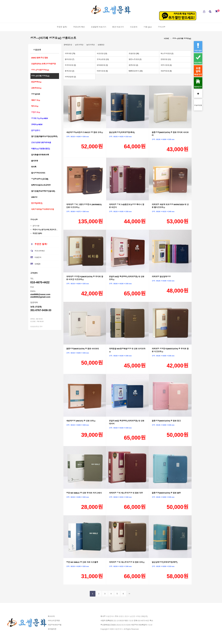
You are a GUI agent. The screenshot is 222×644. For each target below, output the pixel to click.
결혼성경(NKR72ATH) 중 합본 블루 (166, 493)
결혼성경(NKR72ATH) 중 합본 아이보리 (83, 349)
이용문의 (134, 27)
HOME (166, 39)
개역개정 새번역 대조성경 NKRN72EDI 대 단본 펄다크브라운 (170, 206)
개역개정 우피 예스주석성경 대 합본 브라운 (127, 562)
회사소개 (51, 616)
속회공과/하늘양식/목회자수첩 (43, 209)
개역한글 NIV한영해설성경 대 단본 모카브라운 (127, 350)
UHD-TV (34, 197)
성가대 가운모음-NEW (39, 118)
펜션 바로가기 (118, 27)
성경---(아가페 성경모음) (182, 39)
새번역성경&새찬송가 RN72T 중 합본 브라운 (85, 132)
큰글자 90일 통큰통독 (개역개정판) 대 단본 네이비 (127, 422)
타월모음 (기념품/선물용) (40, 149)
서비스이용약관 (54, 621)
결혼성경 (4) (133, 65)
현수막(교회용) (37, 203)
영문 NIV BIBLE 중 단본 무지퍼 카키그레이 (84, 493)
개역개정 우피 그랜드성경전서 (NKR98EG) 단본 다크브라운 (84, 206)
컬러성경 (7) (70, 59)
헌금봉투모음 (36, 82)
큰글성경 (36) (134, 54)
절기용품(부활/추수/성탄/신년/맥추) (44, 136)
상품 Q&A (148, 27)
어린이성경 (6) (102, 71)
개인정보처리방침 (55, 625)
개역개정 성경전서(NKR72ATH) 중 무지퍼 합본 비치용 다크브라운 (85, 278)
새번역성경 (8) (166, 71)
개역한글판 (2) (70, 77)
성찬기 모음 (36, 112)
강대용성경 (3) (102, 65)
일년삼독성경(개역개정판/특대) (122, 132)
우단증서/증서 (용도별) (40, 179)
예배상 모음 (36, 100)
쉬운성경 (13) (102, 54)
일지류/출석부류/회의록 (40, 155)
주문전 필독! (62, 27)
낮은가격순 (79, 45)
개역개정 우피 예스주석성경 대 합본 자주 (126, 493)
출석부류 (35, 161)
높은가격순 (91, 45)
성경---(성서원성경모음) (40, 70)
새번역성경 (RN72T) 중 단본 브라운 (81, 421)
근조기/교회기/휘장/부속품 (41, 143)
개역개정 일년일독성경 (161, 277)
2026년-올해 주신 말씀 (39, 58)
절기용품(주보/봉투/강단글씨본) (43, 191)
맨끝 (129, 594)
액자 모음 (35, 106)
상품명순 (101, 45)
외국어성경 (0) (70, 65)
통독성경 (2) (70, 71)
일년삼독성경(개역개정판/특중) (165, 562)
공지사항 (162, 27)
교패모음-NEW (37, 124)
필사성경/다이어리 (38, 173)
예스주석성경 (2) (167, 54)
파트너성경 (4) (166, 65)
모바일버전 (52, 629)
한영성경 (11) (166, 59)
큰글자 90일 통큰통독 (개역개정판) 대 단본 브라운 (127, 278)
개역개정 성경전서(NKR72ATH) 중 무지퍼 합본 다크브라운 (170, 350)
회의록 (34, 167)
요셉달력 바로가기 (99, 27)
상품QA (35, 264)
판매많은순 (68, 45)
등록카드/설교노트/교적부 (41, 185)
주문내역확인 (38, 251)
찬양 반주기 (36, 131)
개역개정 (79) (70, 54)
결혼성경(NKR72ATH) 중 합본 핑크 (166, 421)
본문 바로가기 (0, 0)
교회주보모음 (36, 88)
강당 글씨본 (36, 94)
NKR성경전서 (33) (136, 71)
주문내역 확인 (79, 27)
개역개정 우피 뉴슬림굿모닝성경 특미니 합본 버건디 (127, 206)
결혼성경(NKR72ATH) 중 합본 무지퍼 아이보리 (170, 134)
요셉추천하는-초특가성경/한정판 (43, 64)
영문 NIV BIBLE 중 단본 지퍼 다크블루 (82, 562)
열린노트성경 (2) (135, 59)
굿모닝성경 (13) (103, 59)
